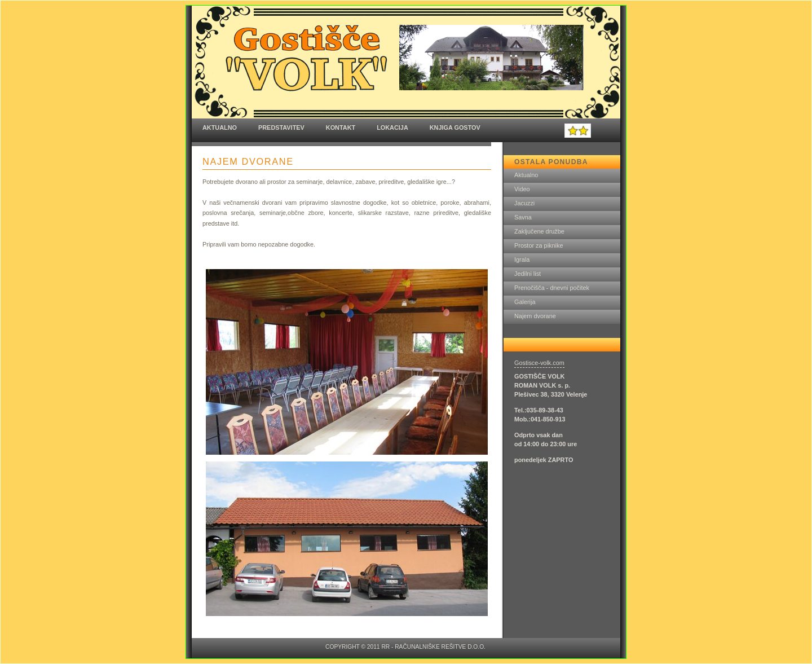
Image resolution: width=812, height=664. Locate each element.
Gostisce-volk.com (539, 363)
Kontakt (341, 127)
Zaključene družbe (539, 231)
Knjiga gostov (455, 127)
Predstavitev (281, 127)
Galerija (525, 302)
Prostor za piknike (539, 245)
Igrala (522, 260)
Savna (523, 217)
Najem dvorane (535, 316)
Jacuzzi (524, 203)
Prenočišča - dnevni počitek (552, 288)
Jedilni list (528, 274)
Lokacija (392, 127)
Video (522, 189)
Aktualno (220, 127)
